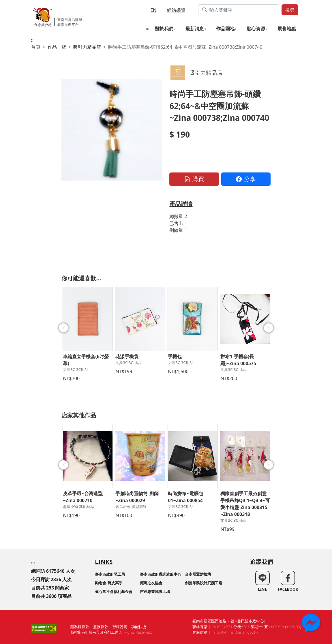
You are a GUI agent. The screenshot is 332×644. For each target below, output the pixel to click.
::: (148, 29)
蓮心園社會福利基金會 (114, 592)
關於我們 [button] (164, 29)
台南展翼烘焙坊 (198, 574)
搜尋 (290, 10)
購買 (194, 179)
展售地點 (287, 29)
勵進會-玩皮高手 (109, 583)
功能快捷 (139, 627)
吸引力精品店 (87, 47)
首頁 (36, 47)
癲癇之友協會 (151, 583)
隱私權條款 (80, 627)
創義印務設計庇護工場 (204, 583)
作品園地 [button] (225, 29)
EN (153, 10)
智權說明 (120, 627)
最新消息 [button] (195, 29)
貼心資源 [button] (256, 29)
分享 (246, 179)
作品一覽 (57, 47)
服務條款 (101, 627)
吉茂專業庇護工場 (155, 592)
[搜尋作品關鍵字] (239, 10)
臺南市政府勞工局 (110, 574)
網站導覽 (176, 10)
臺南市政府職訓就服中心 (161, 574)
